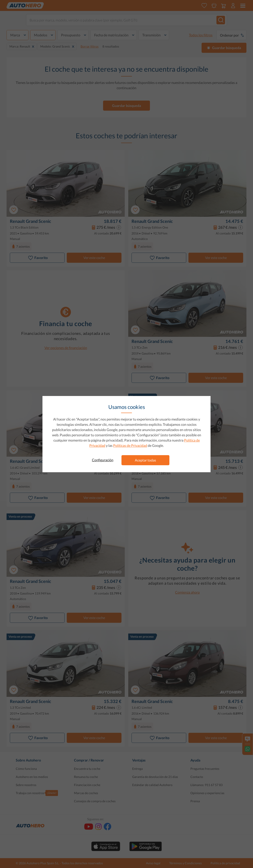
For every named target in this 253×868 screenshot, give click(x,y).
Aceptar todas (145, 460)
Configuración (103, 460)
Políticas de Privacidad (130, 445)
